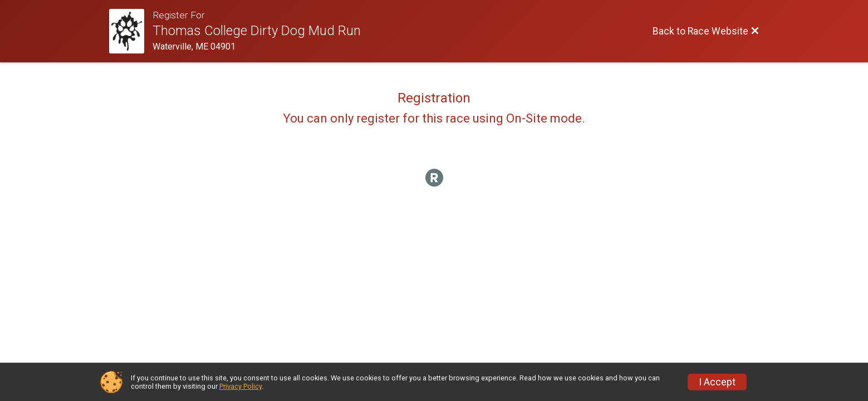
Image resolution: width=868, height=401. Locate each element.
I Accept (717, 382)
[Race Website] (131, 31)
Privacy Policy (241, 386)
